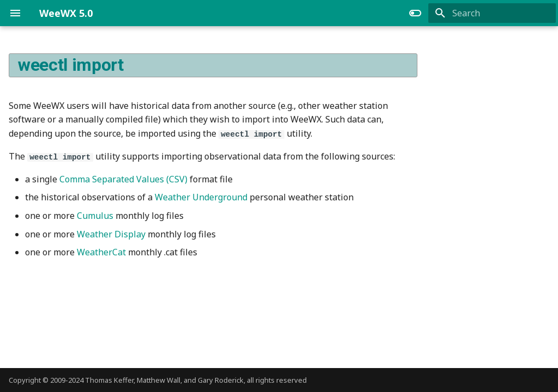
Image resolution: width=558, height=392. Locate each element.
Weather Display (111, 234)
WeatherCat (101, 252)
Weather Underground (201, 197)
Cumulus (95, 215)
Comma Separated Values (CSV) (123, 179)
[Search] (492, 13)
